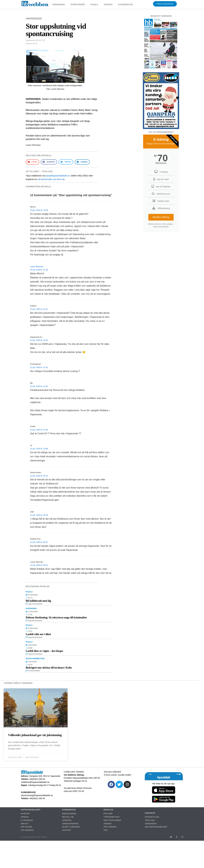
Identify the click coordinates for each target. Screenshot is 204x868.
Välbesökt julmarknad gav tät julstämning (35, 735)
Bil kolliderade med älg (38, 601)
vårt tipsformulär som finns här (51, 179)
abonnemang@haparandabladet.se (37, 795)
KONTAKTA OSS (152, 817)
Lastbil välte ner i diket (38, 634)
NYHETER (25, 814)
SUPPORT (67, 830)
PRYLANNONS (110, 827)
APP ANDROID (27, 830)
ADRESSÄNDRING (70, 824)
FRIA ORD (108, 814)
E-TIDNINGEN (27, 820)
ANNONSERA (151, 824)
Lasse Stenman (37, 267)
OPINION (108, 5)
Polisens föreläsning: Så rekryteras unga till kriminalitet (56, 618)
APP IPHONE (26, 827)
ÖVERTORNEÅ (78, 5)
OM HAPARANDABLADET (156, 827)
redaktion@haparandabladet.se (35, 782)
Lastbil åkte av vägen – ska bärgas (44, 651)
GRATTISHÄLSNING (112, 820)
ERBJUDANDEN (69, 814)
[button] (32, 162)
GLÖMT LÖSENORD (71, 827)
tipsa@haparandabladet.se (58, 176)
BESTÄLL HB (68, 817)
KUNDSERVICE (125, 5)
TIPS (106, 830)
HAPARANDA (58, 5)
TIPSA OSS (150, 820)
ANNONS (108, 824)
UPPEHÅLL (67, 820)
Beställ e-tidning (161, 217)
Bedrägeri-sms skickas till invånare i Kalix (49, 668)
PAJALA (94, 5)
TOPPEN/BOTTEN (111, 817)
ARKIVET (25, 824)
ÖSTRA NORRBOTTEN (35, 659)
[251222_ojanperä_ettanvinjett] (161, 128)
